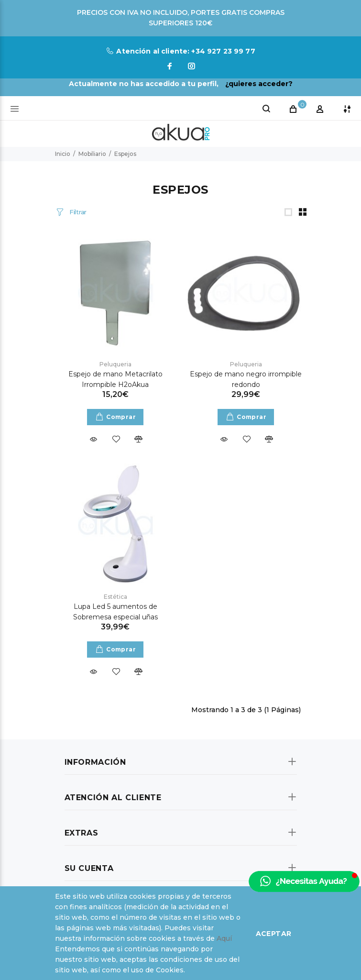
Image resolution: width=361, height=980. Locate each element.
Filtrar (77, 212)
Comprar (121, 417)
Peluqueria (115, 364)
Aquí (224, 938)
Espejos (125, 154)
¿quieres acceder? (259, 84)
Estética (115, 597)
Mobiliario (92, 154)
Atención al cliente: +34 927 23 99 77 (186, 51)
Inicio (63, 154)
